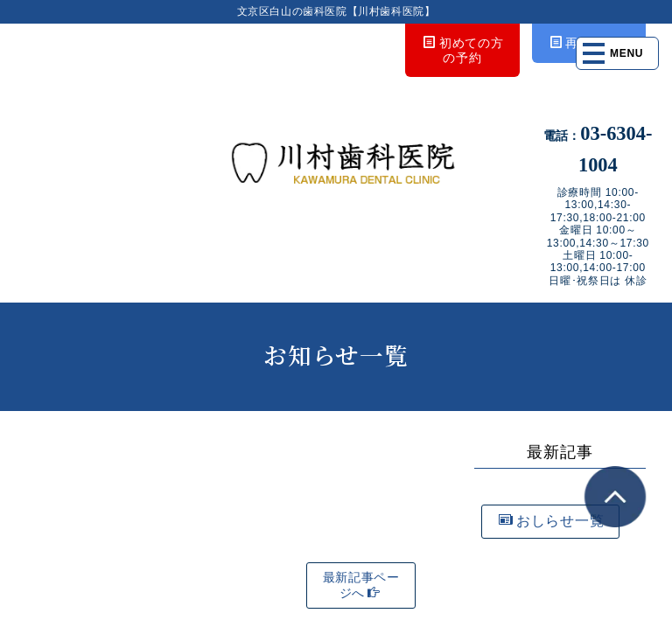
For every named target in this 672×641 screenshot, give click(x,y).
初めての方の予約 (463, 50)
